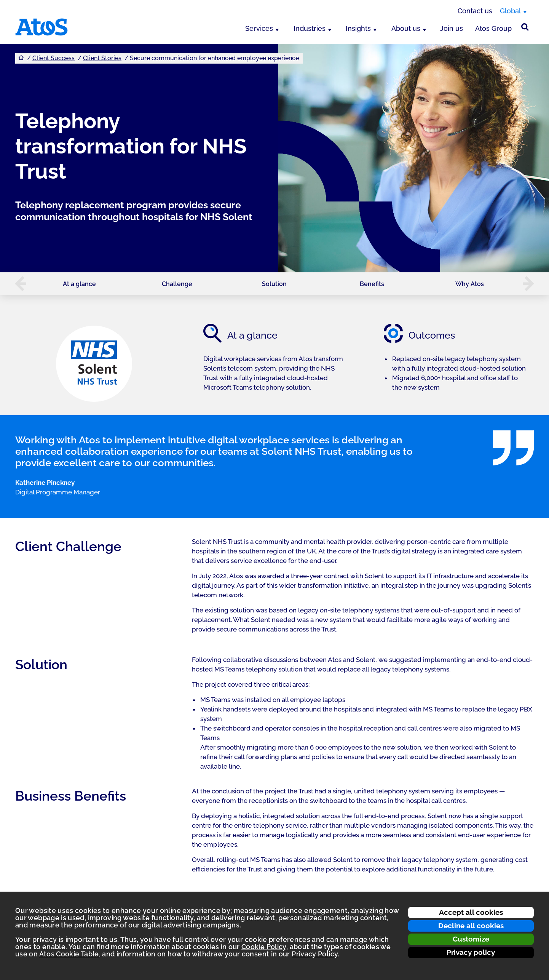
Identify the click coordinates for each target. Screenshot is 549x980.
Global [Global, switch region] (510, 11)
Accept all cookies (471, 912)
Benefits (372, 284)
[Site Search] (525, 27)
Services (259, 28)
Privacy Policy (315, 954)
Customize (471, 939)
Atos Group (493, 28)
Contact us (475, 11)
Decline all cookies (471, 926)
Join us (452, 28)
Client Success (53, 58)
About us (406, 28)
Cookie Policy (264, 947)
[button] (17, 284)
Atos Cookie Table (69, 954)
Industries (310, 28)
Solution (274, 284)
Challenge (177, 284)
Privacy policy (471, 952)
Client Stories (102, 58)
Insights (358, 28)
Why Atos (470, 284)
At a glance (79, 284)
